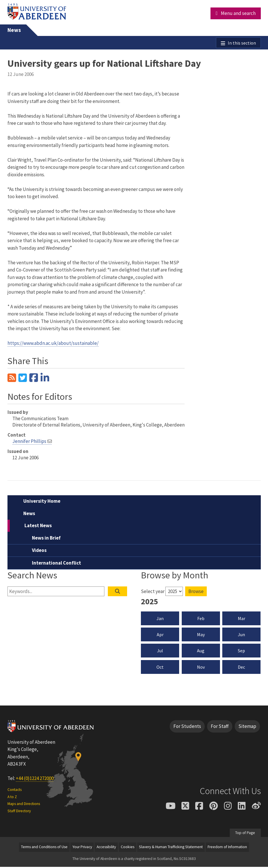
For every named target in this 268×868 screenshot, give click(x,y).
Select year (153, 592)
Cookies (128, 848)
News (14, 30)
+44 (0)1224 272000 (35, 779)
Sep (241, 652)
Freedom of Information (227, 848)
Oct (160, 668)
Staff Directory (19, 812)
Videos (39, 551)
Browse (196, 592)
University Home (42, 502)
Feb (201, 619)
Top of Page (245, 834)
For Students (187, 727)
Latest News (38, 526)
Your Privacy (82, 848)
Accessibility (106, 848)
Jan (160, 619)
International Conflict (57, 564)
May (201, 635)
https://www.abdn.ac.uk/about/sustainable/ (53, 344)
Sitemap (247, 727)
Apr (160, 635)
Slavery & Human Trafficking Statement (171, 848)
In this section (241, 43)
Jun (241, 635)
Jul (160, 652)
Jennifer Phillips (29, 442)
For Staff (220, 727)
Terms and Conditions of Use (44, 848)
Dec (241, 668)
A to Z (12, 798)
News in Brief (46, 539)
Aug (201, 652)
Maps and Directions (24, 805)
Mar (242, 619)
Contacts (15, 790)
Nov (201, 668)
